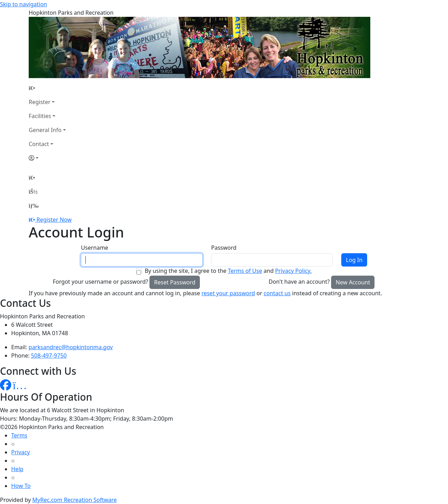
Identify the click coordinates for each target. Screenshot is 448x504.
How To (21, 486)
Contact (39, 144)
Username (94, 248)
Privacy (20, 452)
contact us (277, 293)
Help (17, 469)
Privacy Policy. (293, 271)
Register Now (54, 220)
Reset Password (175, 282)
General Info (45, 130)
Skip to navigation (23, 4)
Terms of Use (245, 271)
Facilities (40, 116)
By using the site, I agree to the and (228, 271)
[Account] (47, 158)
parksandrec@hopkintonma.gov (71, 347)
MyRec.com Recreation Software (74, 500)
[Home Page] (47, 88)
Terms (19, 435)
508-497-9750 (49, 355)
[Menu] (34, 206)
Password (224, 248)
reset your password (228, 293)
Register (40, 102)
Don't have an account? (299, 282)
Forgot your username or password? (101, 282)
